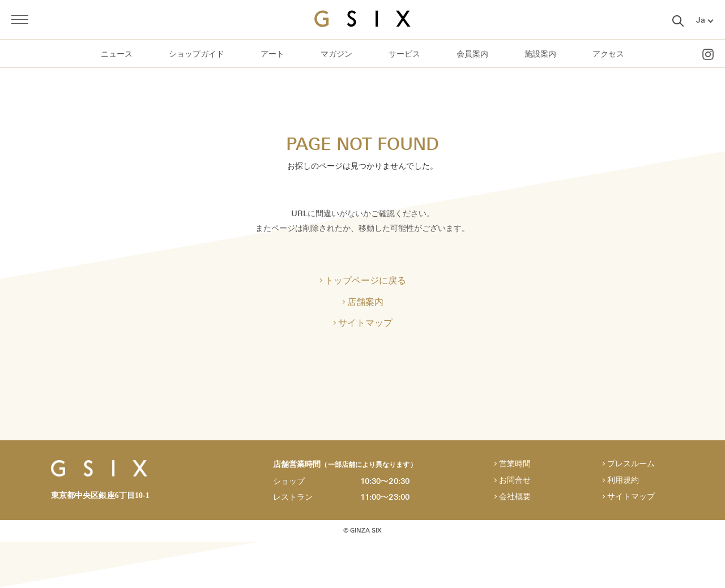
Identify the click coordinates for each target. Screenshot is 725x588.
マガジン (336, 54)
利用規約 (623, 481)
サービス (404, 54)
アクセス (608, 54)
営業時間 (515, 465)
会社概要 (515, 498)
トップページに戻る (365, 281)
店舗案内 (365, 302)
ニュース (117, 54)
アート (272, 54)
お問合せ (515, 481)
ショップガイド (197, 54)
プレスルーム (631, 465)
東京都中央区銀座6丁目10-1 (100, 497)
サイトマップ (365, 324)
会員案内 (472, 54)
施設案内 (540, 54)
